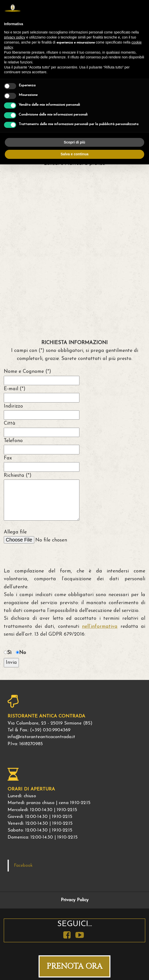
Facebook (23, 866)
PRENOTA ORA (74, 966)
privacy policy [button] (15, 37)
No (23, 653)
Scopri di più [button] (74, 142)
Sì (9, 653)
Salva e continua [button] (74, 154)
